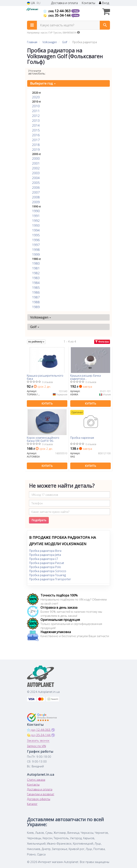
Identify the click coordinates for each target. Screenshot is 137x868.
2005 (36, 183)
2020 (36, 97)
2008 (36, 197)
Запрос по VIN (36, 746)
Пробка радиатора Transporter (50, 579)
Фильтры (102, 342)
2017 (36, 140)
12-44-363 (57, 11)
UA (31, 3)
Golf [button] (35, 327)
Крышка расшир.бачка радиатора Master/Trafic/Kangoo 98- (87, 377)
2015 (36, 130)
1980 (36, 263)
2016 (36, 135)
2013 (36, 120)
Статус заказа (36, 780)
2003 (36, 173)
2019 (36, 150)
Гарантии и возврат (41, 794)
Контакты (88, 3)
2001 (36, 163)
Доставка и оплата (64, 3)
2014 (36, 125)
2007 (36, 192)
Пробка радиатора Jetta (45, 555)
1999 (36, 254)
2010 (36, 106)
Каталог (32, 804)
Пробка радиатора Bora (45, 551)
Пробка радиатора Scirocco (48, 571)
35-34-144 (57, 15)
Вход (104, 3)
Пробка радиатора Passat (47, 563)
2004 (36, 178)
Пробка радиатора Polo (45, 567)
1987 (36, 297)
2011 (36, 111)
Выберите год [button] (43, 83)
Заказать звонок (38, 740)
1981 (36, 268)
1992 (36, 221)
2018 (36, 145)
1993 (36, 225)
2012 (36, 116)
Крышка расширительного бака (45, 377)
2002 (36, 168)
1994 (36, 230)
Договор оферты (39, 799)
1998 (36, 250)
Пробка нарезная (82, 438)
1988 (36, 302)
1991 (36, 216)
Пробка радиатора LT (44, 559)
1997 (36, 245)
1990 (36, 211)
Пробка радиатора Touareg (47, 575)
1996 (36, 240)
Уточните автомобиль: (37, 72)
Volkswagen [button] (41, 317)
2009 (36, 202)
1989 (36, 307)
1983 (36, 278)
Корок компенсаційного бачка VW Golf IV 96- (43, 439)
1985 (36, 287)
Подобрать (39, 520)
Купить (47, 403)
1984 (36, 283)
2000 (36, 158)
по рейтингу (36, 342)
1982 (36, 273)
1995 (36, 235)
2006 (36, 187)
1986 (36, 292)
